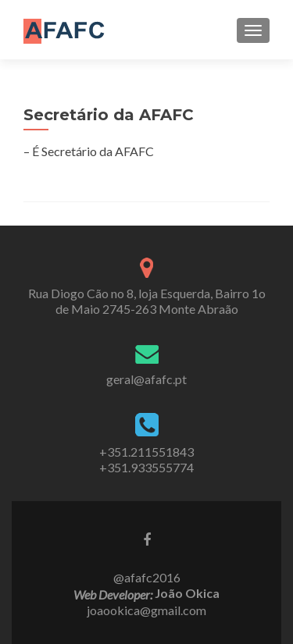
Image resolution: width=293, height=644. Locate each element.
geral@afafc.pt (146, 379)
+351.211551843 (146, 452)
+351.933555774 (146, 467)
